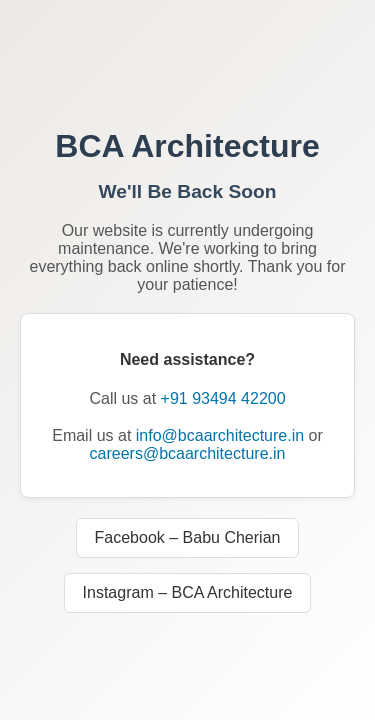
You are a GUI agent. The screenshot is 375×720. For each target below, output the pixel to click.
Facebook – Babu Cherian (188, 537)
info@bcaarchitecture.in (220, 435)
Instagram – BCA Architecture (188, 592)
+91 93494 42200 (223, 398)
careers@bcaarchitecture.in (188, 453)
